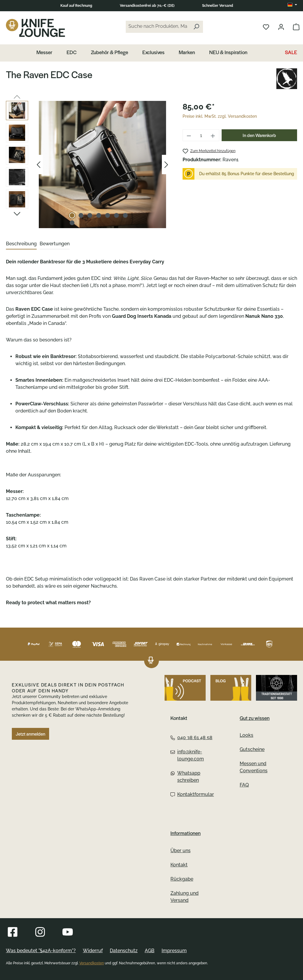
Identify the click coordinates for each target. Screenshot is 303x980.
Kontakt (179, 865)
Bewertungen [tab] (55, 244)
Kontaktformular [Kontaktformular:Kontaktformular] (192, 794)
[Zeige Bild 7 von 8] (125, 215)
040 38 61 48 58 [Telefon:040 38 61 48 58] (191, 738)
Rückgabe (182, 879)
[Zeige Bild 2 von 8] (81, 215)
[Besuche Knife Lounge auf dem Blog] (231, 688)
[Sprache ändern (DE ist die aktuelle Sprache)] (292, 5)
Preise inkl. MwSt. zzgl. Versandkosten (220, 116)
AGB (150, 951)
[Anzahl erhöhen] (213, 135)
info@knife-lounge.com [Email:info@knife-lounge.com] (187, 755)
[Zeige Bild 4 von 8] (99, 215)
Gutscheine (252, 749)
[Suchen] (196, 27)
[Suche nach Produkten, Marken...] (158, 27)
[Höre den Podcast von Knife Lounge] (185, 688)
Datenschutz (124, 951)
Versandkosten (92, 963)
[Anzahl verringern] (189, 135)
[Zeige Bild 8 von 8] (72, 223)
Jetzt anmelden (30, 734)
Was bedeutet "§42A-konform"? (41, 951)
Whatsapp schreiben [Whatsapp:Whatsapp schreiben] (185, 777)
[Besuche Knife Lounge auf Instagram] (40, 932)
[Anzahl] (201, 135)
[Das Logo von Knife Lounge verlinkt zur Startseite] (36, 28)
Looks (246, 735)
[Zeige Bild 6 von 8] (116, 215)
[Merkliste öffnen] (266, 27)
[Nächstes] (166, 165)
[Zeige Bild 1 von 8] (72, 215)
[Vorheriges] (38, 165)
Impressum (174, 951)
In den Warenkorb (259, 135)
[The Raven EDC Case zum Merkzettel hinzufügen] (209, 151)
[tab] (21, 244)
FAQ (244, 785)
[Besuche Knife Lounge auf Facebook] (13, 932)
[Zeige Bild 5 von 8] (107, 215)
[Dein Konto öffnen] (281, 27)
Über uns (180, 851)
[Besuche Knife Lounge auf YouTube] (68, 932)
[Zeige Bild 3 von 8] (90, 215)
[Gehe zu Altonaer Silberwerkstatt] (277, 688)
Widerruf (93, 951)
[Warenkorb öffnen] (296, 27)
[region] (88, 165)
